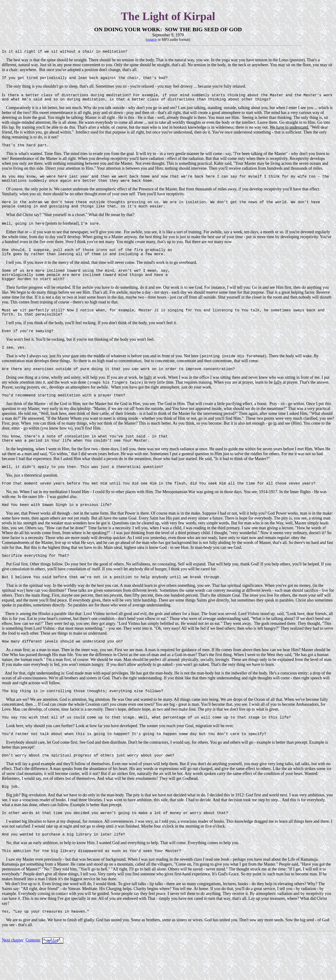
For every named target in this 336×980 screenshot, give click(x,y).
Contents (33, 975)
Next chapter (13, 975)
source (152, 40)
